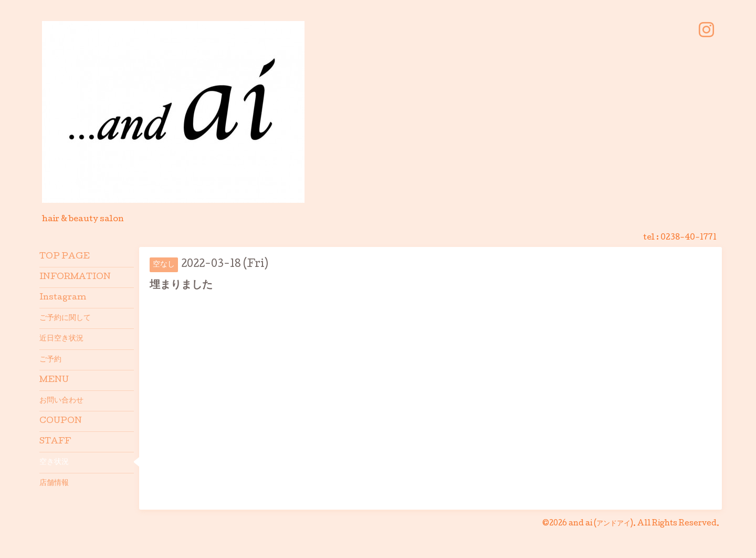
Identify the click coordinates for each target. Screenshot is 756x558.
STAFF (55, 442)
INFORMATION (75, 277)
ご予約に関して (65, 318)
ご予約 (50, 360)
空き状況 (54, 462)
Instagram (63, 298)
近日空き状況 (61, 339)
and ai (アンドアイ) (601, 524)
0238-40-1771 (689, 238)
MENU (54, 380)
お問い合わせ (61, 401)
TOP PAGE (65, 257)
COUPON (61, 421)
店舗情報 (54, 483)
